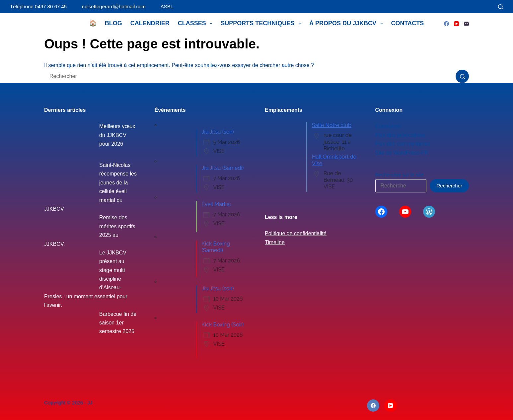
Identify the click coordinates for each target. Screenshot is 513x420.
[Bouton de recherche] (462, 76)
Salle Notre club (332, 125)
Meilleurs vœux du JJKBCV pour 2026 (117, 135)
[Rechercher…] (250, 76)
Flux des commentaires (403, 144)
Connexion (388, 126)
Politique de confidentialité (296, 233)
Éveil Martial (217, 204)
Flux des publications (400, 135)
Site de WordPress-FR (402, 153)
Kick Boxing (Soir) (223, 325)
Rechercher (449, 186)
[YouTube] (456, 24)
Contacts (408, 23)
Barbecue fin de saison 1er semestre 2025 (118, 323)
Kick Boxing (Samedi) (216, 247)
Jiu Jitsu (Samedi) (223, 168)
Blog (113, 23)
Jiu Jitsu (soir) (218, 132)
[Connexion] (489, 7)
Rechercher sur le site (400, 175)
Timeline (275, 242)
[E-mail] (466, 24)
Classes (197, 24)
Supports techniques (262, 24)
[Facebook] (446, 24)
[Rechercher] (501, 7)
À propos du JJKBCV (347, 24)
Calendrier (150, 23)
